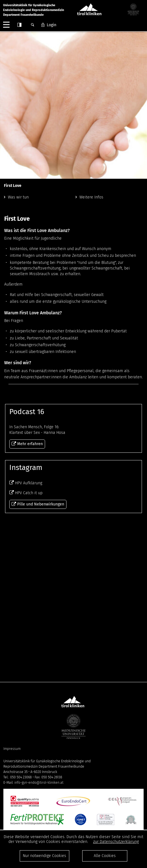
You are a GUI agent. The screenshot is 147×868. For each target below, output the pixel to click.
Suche (32, 25)
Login (52, 25)
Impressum (12, 749)
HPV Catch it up (29, 647)
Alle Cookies (105, 856)
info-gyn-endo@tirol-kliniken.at (39, 783)
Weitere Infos (91, 197)
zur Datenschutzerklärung (116, 842)
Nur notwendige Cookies (44, 856)
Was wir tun (18, 197)
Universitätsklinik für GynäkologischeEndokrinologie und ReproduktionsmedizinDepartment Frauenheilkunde (34, 10)
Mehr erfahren (73, 467)
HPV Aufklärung (29, 637)
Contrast (19, 25)
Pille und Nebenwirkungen (41, 658)
